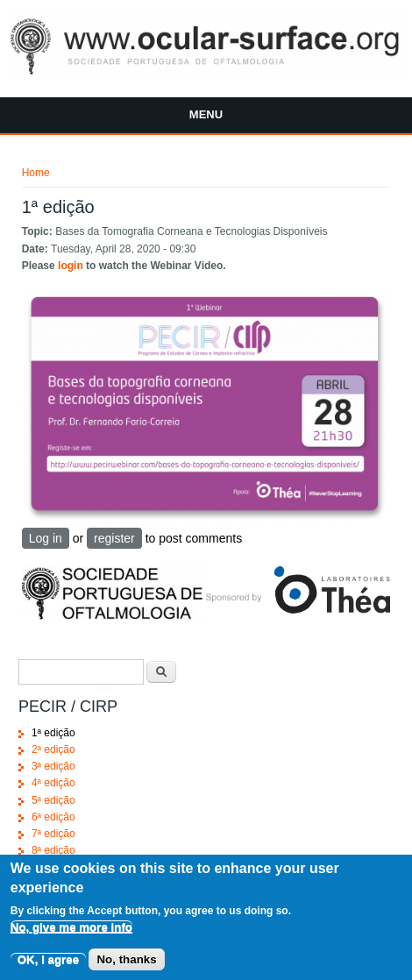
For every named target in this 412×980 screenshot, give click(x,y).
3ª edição (53, 766)
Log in (46, 538)
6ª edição (53, 817)
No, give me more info (71, 937)
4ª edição (53, 783)
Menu (206, 114)
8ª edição (53, 850)
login (71, 266)
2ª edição (53, 749)
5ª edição (53, 800)
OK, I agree (48, 970)
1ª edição (53, 733)
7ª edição (53, 834)
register (114, 538)
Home (36, 173)
